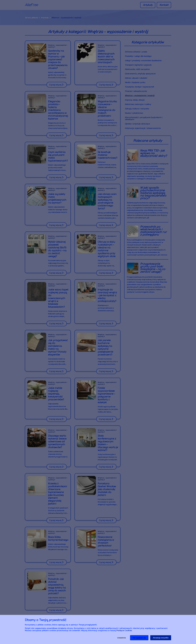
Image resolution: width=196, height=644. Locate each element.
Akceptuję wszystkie (161, 638)
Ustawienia (121, 638)
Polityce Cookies (124, 630)
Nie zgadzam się (139, 638)
